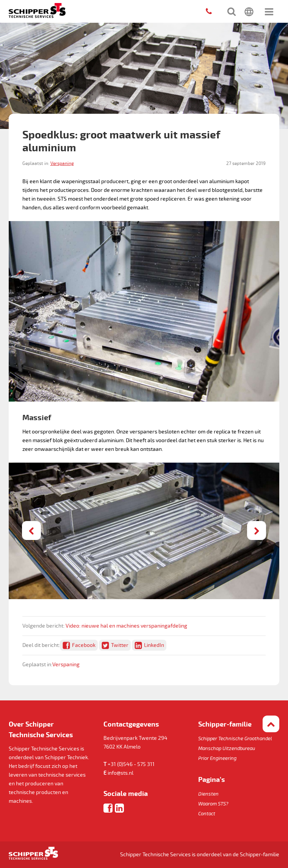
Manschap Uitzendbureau (227, 749)
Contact (207, 814)
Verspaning (62, 164)
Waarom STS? (213, 804)
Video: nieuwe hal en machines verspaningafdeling (126, 626)
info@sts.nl (121, 773)
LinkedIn (154, 645)
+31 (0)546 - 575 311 (131, 764)
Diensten (208, 794)
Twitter (120, 645)
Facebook (84, 645)
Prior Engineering (217, 758)
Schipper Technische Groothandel (235, 739)
